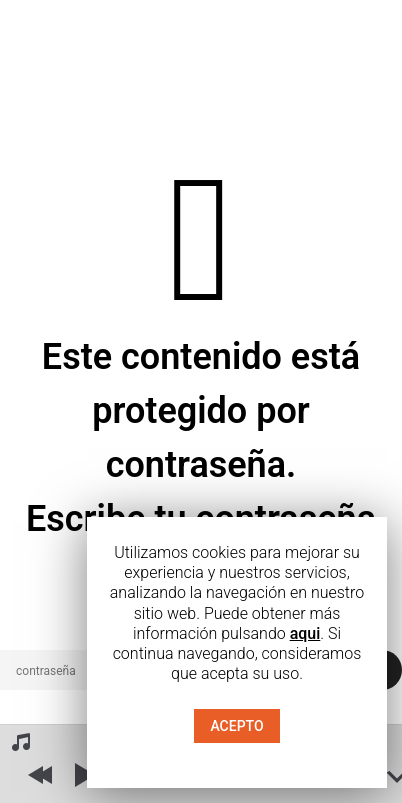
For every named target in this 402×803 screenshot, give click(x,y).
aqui (305, 633)
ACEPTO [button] (236, 726)
